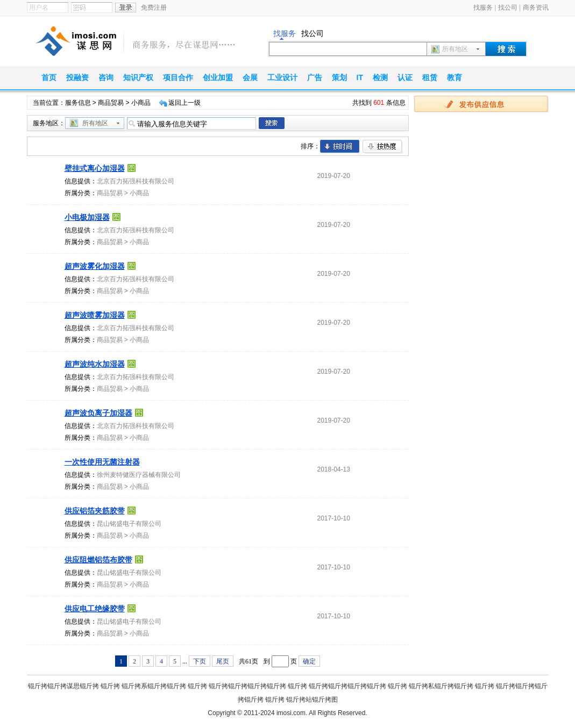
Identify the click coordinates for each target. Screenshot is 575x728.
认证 (405, 77)
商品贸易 (111, 103)
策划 (339, 77)
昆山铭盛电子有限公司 (129, 524)
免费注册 (154, 8)
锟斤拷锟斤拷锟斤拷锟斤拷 (247, 686)
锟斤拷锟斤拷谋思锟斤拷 (63, 686)
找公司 (508, 8)
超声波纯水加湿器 (95, 364)
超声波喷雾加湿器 (95, 315)
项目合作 (178, 77)
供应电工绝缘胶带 (95, 609)
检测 (380, 77)
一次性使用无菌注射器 (102, 462)
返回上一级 (184, 103)
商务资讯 (536, 8)
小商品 (139, 193)
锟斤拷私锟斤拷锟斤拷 (441, 686)
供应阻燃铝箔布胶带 (98, 560)
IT (360, 77)
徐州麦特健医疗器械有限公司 (139, 475)
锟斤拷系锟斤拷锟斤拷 (154, 686)
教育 (455, 77)
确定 (309, 661)
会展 (250, 77)
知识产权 (138, 77)
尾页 (223, 661)
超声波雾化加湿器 (95, 266)
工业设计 (282, 77)
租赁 (430, 77)
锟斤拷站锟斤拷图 (312, 700)
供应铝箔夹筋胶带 (95, 511)
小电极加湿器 (87, 217)
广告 (315, 77)
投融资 (77, 77)
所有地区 (455, 49)
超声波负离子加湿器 (98, 413)
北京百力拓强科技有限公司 (136, 181)
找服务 (483, 8)
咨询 (106, 77)
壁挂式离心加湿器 (95, 168)
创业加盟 (218, 77)
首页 (49, 77)
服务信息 (78, 103)
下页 (200, 661)
